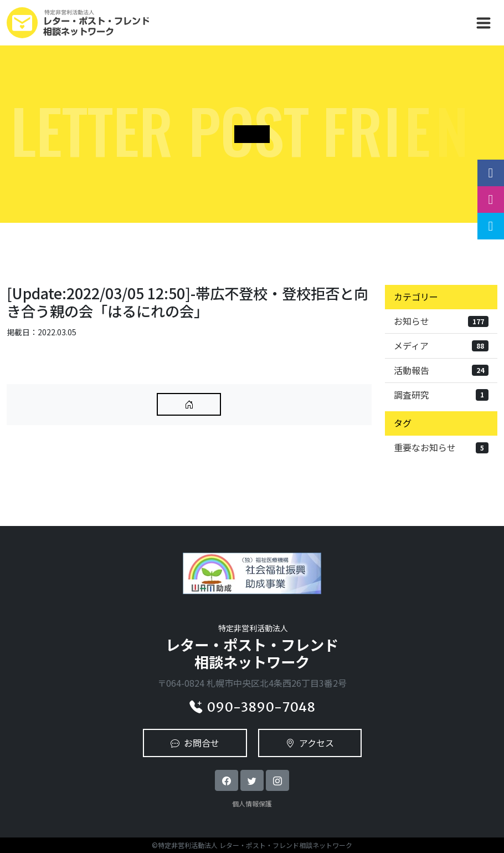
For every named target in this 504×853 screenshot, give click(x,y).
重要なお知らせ (441, 447)
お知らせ (441, 321)
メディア (441, 345)
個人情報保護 (252, 803)
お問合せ (195, 743)
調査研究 (441, 395)
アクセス (310, 743)
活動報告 (441, 370)
